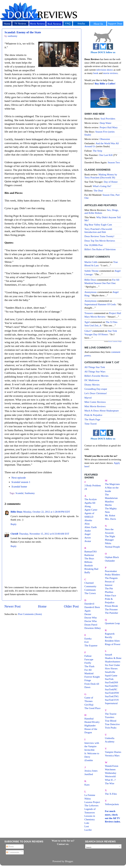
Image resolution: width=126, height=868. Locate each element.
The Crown (90, 593)
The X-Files (111, 794)
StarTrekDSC (112, 686)
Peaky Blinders (113, 574)
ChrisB (14, 534)
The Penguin (111, 578)
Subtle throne (91, 271)
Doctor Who (91, 618)
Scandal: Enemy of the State (23, 32)
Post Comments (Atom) (30, 614)
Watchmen (110, 769)
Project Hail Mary (109, 127)
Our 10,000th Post (94, 245)
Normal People (112, 547)
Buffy (87, 572)
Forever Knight (92, 677)
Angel (87, 534)
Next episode (19, 478)
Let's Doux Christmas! (96, 393)
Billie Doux (17, 512)
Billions (88, 562)
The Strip (97, 151)
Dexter (88, 614)
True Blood (111, 721)
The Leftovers (91, 805)
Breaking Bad (91, 569)
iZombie (89, 760)
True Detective (112, 724)
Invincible (89, 750)
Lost (87, 826)
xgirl (87, 322)
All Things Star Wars (95, 372)
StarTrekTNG (112, 696)
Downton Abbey (93, 628)
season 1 (21, 482)
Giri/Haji (89, 705)
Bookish (89, 565)
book (96, 73)
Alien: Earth (91, 527)
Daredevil (89, 604)
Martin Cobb (91, 262)
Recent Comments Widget (115, 341)
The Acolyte (91, 499)
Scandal (19, 493)
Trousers (89, 313)
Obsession (105, 139)
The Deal (98, 191)
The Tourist (111, 714)
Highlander (90, 725)
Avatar (88, 541)
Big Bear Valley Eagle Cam (98, 225)
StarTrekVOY (112, 700)
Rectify (109, 637)
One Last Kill (106, 155)
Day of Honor (111, 182)
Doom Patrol (91, 625)
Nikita (108, 543)
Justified (89, 774)
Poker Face (111, 595)
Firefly (88, 663)
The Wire (110, 783)
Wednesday (111, 773)
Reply (14, 524)
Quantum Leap (112, 623)
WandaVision (112, 766)
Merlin (108, 505)
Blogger (69, 861)
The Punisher (112, 613)
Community (90, 586)
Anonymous (91, 292)
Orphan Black (112, 557)
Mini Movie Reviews (95, 406)
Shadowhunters (113, 662)
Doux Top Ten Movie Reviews (100, 241)
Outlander (110, 561)
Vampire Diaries (113, 752)
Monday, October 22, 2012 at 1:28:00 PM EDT (47, 512)
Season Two (114, 162)
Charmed (89, 583)
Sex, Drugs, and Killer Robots (101, 212)
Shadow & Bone (113, 658)
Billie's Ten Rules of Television (100, 249)
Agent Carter (91, 510)
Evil (86, 642)
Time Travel (91, 424)
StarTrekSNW (112, 693)
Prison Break (111, 606)
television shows (105, 70)
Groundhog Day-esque (96, 389)
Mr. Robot (110, 515)
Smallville (110, 672)
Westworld (110, 776)
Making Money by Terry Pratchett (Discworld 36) (101, 176)
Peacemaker (111, 571)
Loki (87, 823)
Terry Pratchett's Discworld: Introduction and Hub (98, 230)
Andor (88, 531)
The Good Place (92, 708)
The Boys (89, 558)
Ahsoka (88, 520)
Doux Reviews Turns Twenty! (99, 236)
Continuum (90, 590)
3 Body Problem (93, 485)
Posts (10, 846)
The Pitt (109, 588)
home (19, 487)
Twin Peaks (111, 728)
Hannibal (89, 719)
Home (42, 606)
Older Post (71, 606)
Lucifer (88, 830)
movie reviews (110, 73)
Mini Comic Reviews (95, 402)
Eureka (88, 639)
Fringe (88, 680)
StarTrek (109, 679)
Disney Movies (92, 385)
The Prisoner (111, 609)
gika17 (88, 331)
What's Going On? (102, 186)
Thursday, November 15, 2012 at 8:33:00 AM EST (44, 534)
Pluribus (109, 592)
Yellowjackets (112, 804)
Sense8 (108, 655)
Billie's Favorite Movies (96, 376)
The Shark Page (92, 419)
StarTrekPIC (111, 689)
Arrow (88, 538)
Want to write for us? (63, 841)
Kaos (87, 785)
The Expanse (91, 645)
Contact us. (63, 844)
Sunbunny (30, 493)
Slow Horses (111, 668)
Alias (87, 524)
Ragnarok (110, 634)
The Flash (89, 666)
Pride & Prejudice (93, 415)
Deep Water (106, 123)
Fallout (88, 656)
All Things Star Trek (95, 367)
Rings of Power (113, 644)
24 (86, 489)
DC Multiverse (92, 380)
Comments (13, 852)
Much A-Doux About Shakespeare (102, 411)
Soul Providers (108, 119)
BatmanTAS (91, 551)
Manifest (109, 502)
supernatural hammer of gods (100, 304)
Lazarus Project (92, 802)
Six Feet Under (113, 665)
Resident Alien (112, 641)
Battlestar (89, 555)
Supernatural (111, 703)
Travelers (110, 717)
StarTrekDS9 (112, 682)
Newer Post (13, 606)
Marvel (88, 398)
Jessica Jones (91, 771)
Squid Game (111, 675)
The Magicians (112, 484)
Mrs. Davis (111, 519)
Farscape (89, 659)
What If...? (110, 780)
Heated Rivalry (92, 722)
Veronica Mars (112, 755)
